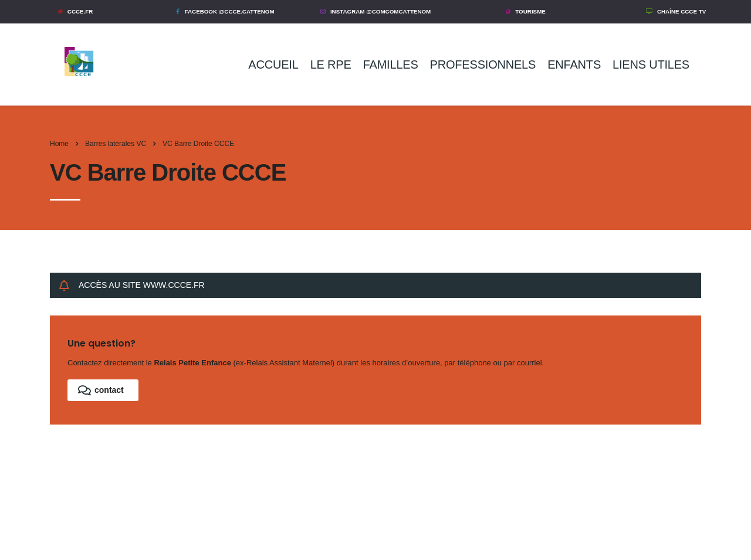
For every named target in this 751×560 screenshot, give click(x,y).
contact (101, 390)
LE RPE (331, 65)
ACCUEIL (273, 65)
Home (59, 144)
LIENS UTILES (651, 65)
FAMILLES (391, 65)
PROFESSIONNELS (483, 65)
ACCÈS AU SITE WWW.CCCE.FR (132, 285)
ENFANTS (574, 65)
